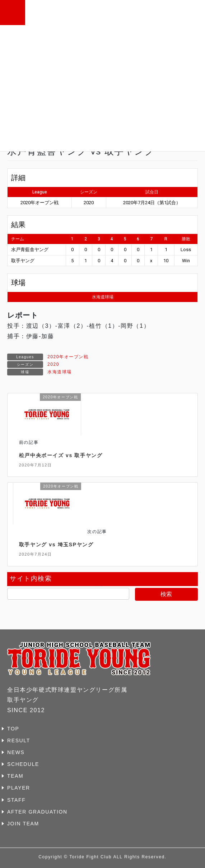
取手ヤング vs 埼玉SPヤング (56, 545)
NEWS (16, 752)
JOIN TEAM (23, 824)
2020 (53, 364)
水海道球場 (60, 372)
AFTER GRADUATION (37, 812)
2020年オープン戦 (68, 357)
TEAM (15, 776)
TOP (13, 729)
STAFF (16, 800)
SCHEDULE (23, 764)
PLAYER (19, 788)
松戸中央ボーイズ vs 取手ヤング (61, 455)
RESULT (19, 740)
